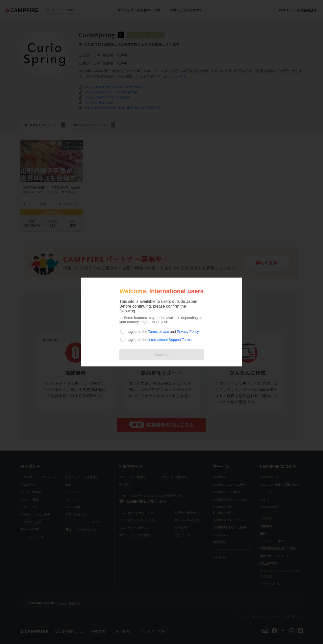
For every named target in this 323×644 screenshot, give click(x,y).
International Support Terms (170, 340)
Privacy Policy (188, 332)
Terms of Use (158, 332)
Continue (161, 355)
